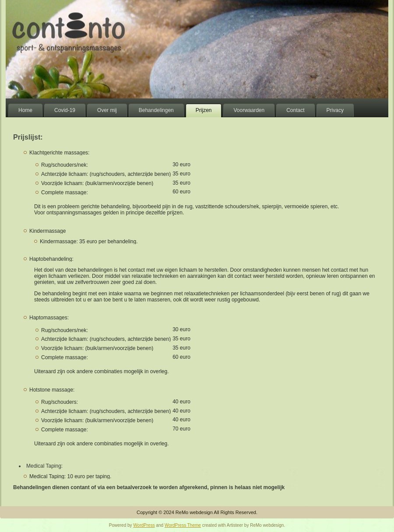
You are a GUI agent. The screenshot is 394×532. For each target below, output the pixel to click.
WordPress (144, 525)
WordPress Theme (183, 525)
